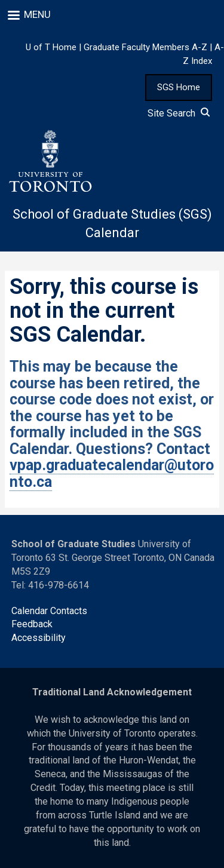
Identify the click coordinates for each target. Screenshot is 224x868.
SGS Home (179, 87)
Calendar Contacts (49, 611)
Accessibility (39, 638)
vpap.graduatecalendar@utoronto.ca (112, 473)
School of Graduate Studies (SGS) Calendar (112, 223)
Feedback (32, 624)
